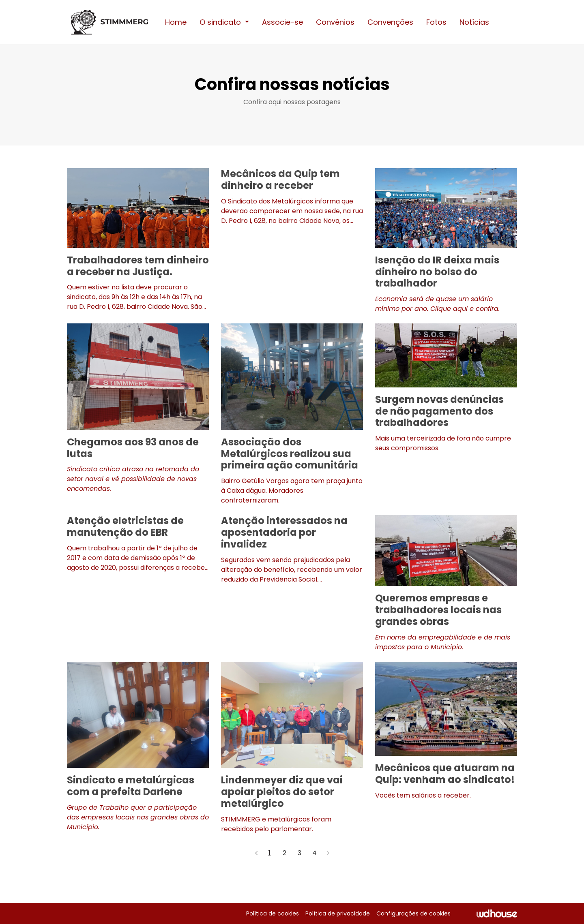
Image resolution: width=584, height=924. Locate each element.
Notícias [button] (474, 22)
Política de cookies (273, 913)
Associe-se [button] (282, 22)
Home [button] (176, 22)
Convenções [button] (390, 22)
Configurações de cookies (413, 913)
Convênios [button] (335, 22)
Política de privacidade (338, 913)
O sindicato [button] (221, 22)
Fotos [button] (436, 22)
